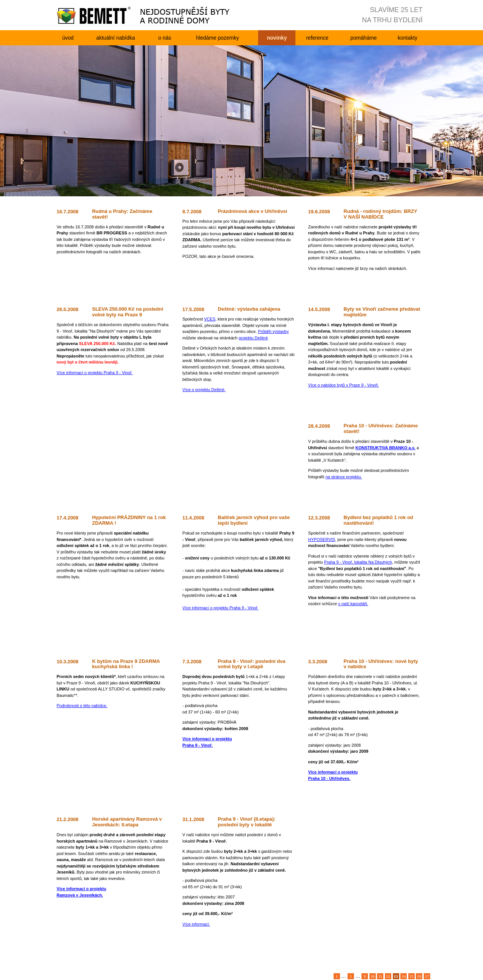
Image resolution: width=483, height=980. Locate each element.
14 (404, 976)
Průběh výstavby (273, 331)
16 (419, 976)
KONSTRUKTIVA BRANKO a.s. (385, 448)
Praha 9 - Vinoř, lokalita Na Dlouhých (358, 562)
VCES (210, 319)
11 (380, 976)
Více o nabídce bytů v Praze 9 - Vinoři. (344, 385)
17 (427, 976)
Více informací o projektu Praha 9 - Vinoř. (95, 373)
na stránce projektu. (344, 477)
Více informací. (196, 924)
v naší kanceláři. (353, 604)
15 (411, 976)
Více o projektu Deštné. (204, 390)
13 (396, 976)
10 (373, 976)
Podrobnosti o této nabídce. (82, 706)
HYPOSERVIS (322, 539)
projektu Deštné (253, 338)
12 (388, 976)
